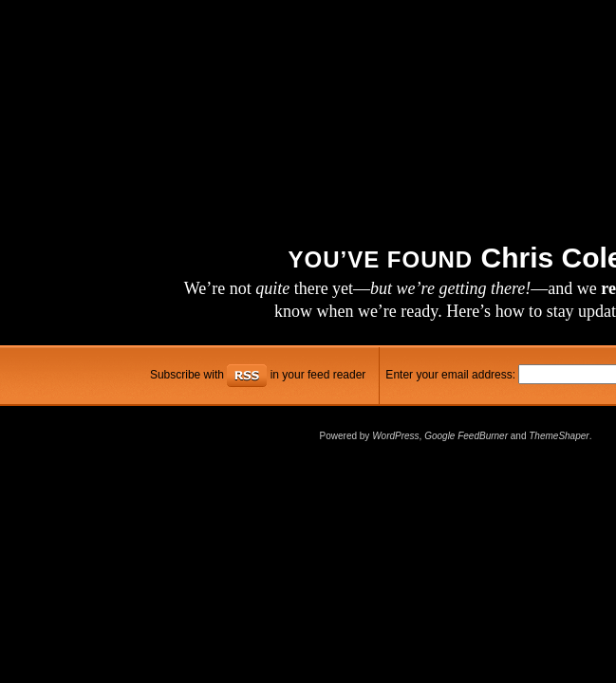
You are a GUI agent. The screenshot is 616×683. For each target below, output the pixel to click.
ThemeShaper (559, 436)
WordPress (395, 436)
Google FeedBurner (466, 436)
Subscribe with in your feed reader (258, 375)
